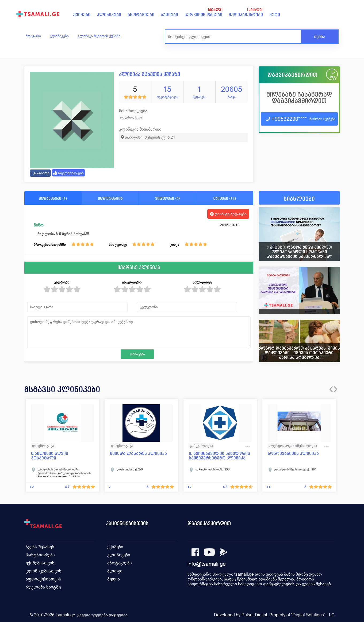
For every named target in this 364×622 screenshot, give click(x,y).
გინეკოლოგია (201, 446)
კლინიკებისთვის (44, 571)
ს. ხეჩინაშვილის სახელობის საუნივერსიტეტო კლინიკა (219, 456)
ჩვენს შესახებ (40, 547)
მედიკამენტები (246, 15)
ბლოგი (115, 571)
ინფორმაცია (110, 198)
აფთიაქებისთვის (43, 579)
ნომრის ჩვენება (322, 119)
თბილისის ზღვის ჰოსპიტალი (50, 456)
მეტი (275, 15)
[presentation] (331, 389)
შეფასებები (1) (53, 198)
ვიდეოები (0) (167, 198)
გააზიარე (40, 173)
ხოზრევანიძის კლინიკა (293, 453)
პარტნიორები (40, 555)
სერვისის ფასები (203, 15)
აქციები (169, 15)
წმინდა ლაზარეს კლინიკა (138, 453)
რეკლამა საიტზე (43, 587)
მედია (114, 579)
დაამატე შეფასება (228, 214)
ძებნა (320, 37)
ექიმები (82, 15)
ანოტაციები (141, 15)
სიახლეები (299, 199)
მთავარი (33, 36)
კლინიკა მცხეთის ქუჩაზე (99, 36)
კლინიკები (109, 15)
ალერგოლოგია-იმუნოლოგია (293, 446)
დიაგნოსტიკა (131, 117)
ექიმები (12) (225, 198)
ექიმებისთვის (40, 563)
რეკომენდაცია (68, 173)
